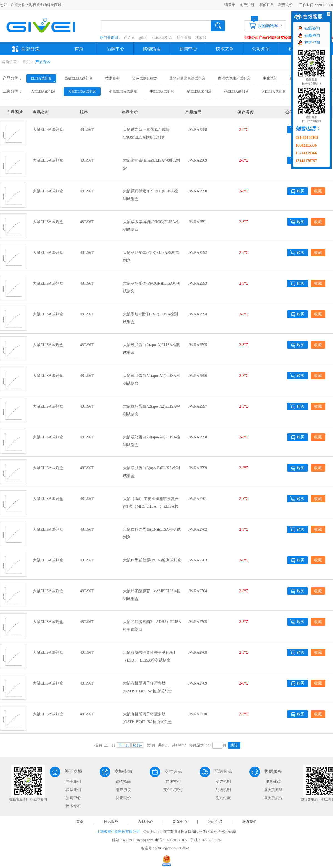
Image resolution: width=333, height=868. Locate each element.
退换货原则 (273, 790)
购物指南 (152, 49)
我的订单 (267, 5)
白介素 (129, 38)
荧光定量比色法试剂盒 (187, 78)
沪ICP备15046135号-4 (172, 848)
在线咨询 (312, 28)
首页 (79, 49)
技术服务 (112, 78)
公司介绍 (261, 49)
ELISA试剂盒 (162, 38)
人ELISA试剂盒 (43, 91)
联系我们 (73, 790)
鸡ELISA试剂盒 (236, 91)
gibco (143, 38)
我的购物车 (268, 26)
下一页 (124, 745)
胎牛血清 (184, 38)
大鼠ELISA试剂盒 (82, 91)
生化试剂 (270, 78)
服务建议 (273, 782)
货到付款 (223, 798)
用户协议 (123, 790)
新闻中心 (188, 49)
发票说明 (223, 782)
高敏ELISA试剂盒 (79, 78)
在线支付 (173, 782)
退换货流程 (273, 798)
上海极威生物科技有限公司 (118, 832)
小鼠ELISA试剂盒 (123, 91)
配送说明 (223, 790)
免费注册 (247, 5)
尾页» (138, 745)
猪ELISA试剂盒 (199, 91)
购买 (301, 191)
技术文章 (224, 49)
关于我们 (73, 782)
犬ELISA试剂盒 (274, 91)
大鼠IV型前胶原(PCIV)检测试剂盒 (152, 560)
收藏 (318, 191)
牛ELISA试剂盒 (162, 91)
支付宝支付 (173, 790)
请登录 (230, 5)
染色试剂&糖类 (144, 78)
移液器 (201, 38)
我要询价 (286, 5)
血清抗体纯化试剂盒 (234, 78)
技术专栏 (73, 806)
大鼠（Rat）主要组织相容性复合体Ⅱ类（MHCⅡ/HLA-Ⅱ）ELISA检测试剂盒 (151, 506)
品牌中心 (115, 49)
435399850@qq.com (138, 840)
